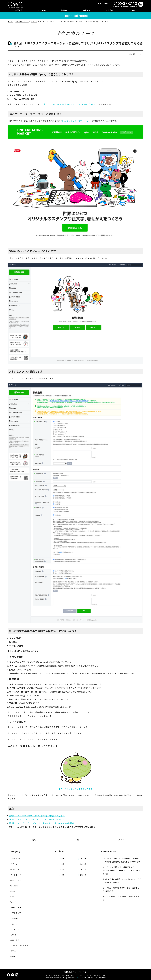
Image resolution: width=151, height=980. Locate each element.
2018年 (62, 869)
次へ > (121, 840)
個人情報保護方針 (101, 978)
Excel (13, 956)
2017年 (83, 869)
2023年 (83, 859)
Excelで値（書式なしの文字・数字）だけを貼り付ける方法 (121, 890)
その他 (13, 935)
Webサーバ (15, 902)
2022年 (62, 864)
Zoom (15, 924)
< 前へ (33, 840)
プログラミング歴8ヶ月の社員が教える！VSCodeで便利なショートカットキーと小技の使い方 (121, 870)
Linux (13, 891)
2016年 (62, 875)
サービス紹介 (42, 10)
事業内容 (19, 10)
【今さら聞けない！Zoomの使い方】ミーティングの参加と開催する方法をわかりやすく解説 (121, 860)
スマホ (13, 951)
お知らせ (132, 10)
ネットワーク (16, 875)
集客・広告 (15, 940)
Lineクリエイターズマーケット (76, 121)
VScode (15, 918)
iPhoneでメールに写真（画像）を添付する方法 (121, 898)
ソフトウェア (16, 913)
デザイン (140, 54)
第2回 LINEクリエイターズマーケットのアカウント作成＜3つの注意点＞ (43, 823)
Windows (14, 886)
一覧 (77, 840)
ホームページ (16, 859)
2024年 (62, 859)
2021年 (83, 864)
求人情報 (109, 10)
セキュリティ (16, 869)
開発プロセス (16, 880)
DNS (12, 897)
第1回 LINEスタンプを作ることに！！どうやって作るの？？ (71, 104)
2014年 (83, 875)
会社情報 (87, 10)
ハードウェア (16, 929)
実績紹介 (64, 10)
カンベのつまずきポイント (21, 946)
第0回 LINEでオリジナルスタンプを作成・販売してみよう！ (37, 816)
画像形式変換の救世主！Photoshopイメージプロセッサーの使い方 (122, 881)
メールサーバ (16, 907)
